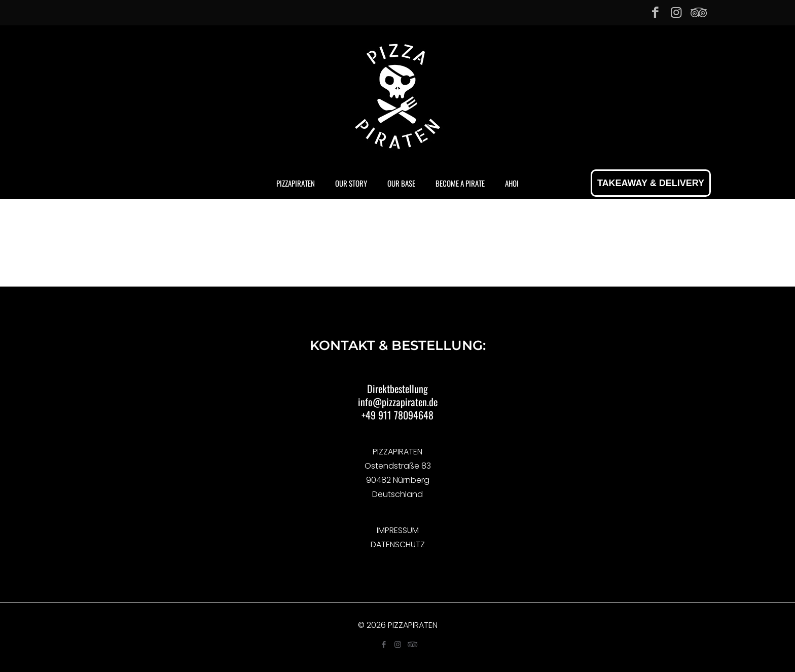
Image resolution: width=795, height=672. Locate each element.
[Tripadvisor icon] (697, 12)
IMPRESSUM (398, 530)
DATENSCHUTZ (398, 544)
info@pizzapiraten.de (398, 402)
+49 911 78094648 (397, 415)
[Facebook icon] (655, 12)
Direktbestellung (397, 388)
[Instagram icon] (676, 12)
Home (331, 264)
